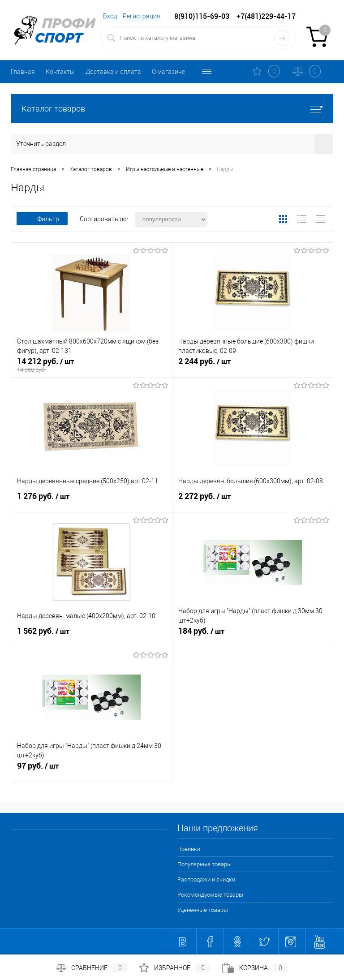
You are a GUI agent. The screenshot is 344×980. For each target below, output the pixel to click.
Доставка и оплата (113, 72)
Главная (23, 72)
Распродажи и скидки (206, 879)
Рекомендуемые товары (210, 895)
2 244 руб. (253, 365)
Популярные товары (204, 864)
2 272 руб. (253, 500)
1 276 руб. (92, 500)
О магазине (168, 72)
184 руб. (253, 635)
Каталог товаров (172, 109)
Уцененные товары (203, 910)
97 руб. (92, 769)
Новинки (189, 849)
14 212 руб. (92, 365)
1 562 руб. (92, 635)
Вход (110, 16)
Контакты (60, 72)
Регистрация (142, 16)
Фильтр (42, 219)
